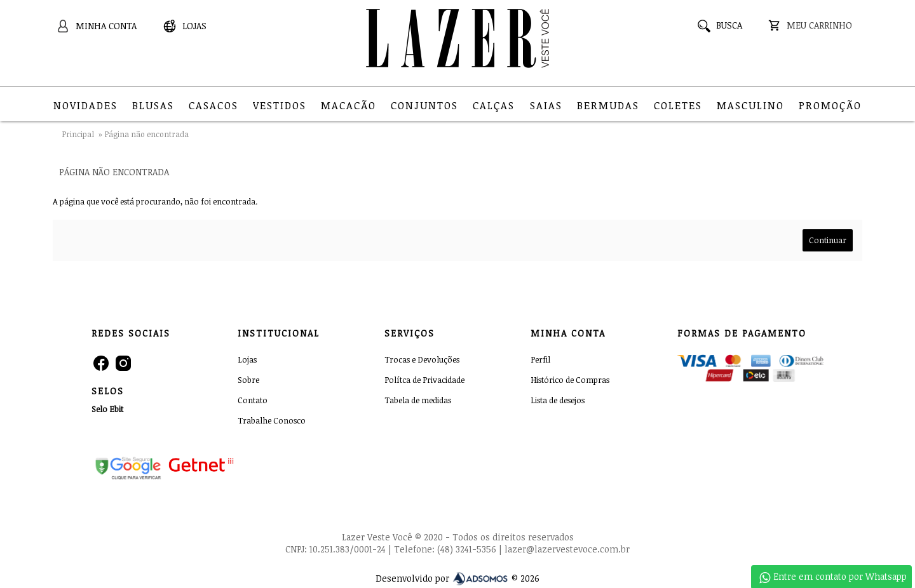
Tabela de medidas (418, 400)
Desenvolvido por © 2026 (457, 578)
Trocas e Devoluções (422, 359)
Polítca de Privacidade (424, 380)
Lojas (247, 359)
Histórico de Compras (570, 380)
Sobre (248, 380)
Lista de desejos (558, 400)
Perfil (540, 359)
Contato (253, 400)
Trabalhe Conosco (272, 420)
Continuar (828, 240)
